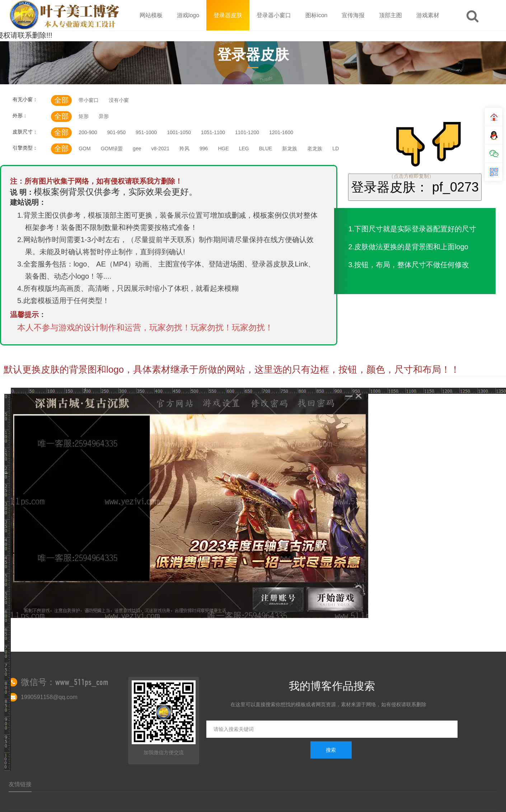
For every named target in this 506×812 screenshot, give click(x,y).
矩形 (84, 116)
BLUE (266, 148)
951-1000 (146, 132)
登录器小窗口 (274, 15)
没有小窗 (119, 100)
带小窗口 (89, 100)
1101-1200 (247, 132)
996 (204, 148)
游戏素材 (428, 15)
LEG (244, 148)
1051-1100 (213, 132)
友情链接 (20, 784)
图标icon (316, 15)
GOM (85, 148)
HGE (223, 148)
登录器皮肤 (228, 15)
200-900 (88, 132)
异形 (104, 116)
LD (336, 148)
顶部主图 (390, 15)
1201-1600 (281, 132)
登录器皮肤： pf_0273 (415, 187)
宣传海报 (353, 15)
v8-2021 (160, 148)
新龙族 (290, 148)
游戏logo (188, 15)
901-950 (116, 132)
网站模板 (151, 15)
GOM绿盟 (112, 148)
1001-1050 (179, 132)
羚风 (184, 148)
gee (137, 148)
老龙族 (315, 148)
